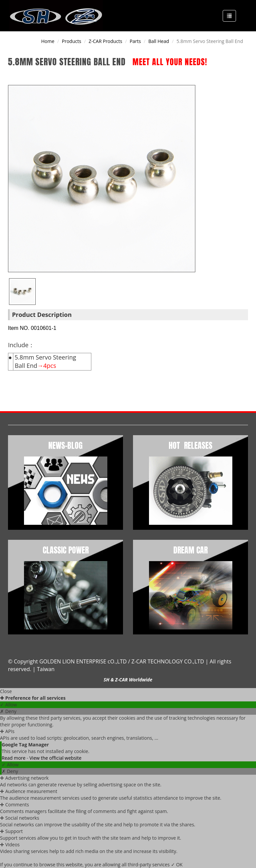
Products (72, 41)
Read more (14, 758)
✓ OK (177, 865)
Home (48, 41)
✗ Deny (8, 711)
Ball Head (159, 41)
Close (6, 691)
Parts (135, 41)
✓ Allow (8, 705)
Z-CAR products (105, 41)
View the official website (55, 758)
